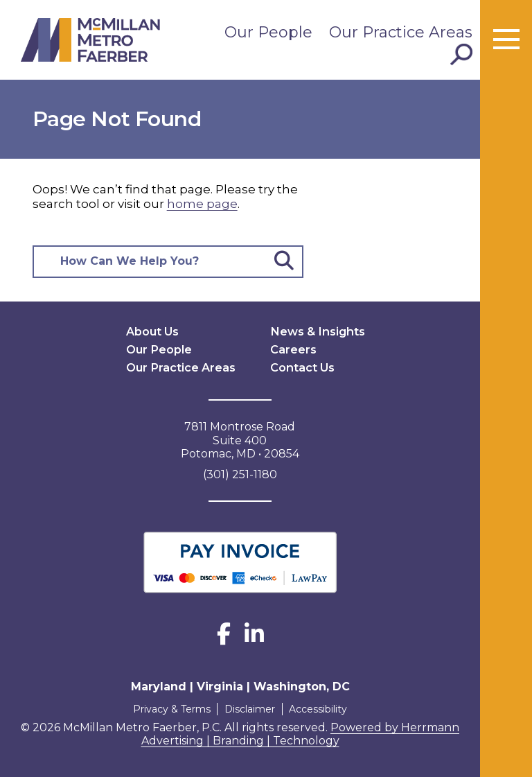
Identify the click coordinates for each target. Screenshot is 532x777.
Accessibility (319, 708)
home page (202, 204)
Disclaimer (250, 708)
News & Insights (316, 331)
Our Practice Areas (401, 32)
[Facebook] (224, 638)
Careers (293, 349)
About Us (152, 331)
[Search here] (151, 262)
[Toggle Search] (461, 55)
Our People (268, 32)
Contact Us (302, 367)
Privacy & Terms (170, 708)
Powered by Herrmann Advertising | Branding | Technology (301, 734)
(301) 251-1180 (240, 474)
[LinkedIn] (254, 638)
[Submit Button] (284, 262)
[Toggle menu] (506, 40)
